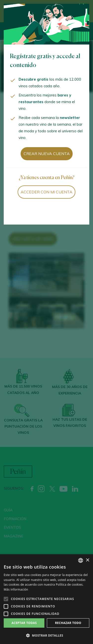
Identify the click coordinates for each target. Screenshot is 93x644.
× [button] (87, 560)
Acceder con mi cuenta (46, 192)
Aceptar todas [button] (24, 623)
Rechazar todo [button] (68, 623)
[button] (46, 636)
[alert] (46, 599)
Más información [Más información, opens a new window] (16, 589)
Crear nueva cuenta (47, 154)
